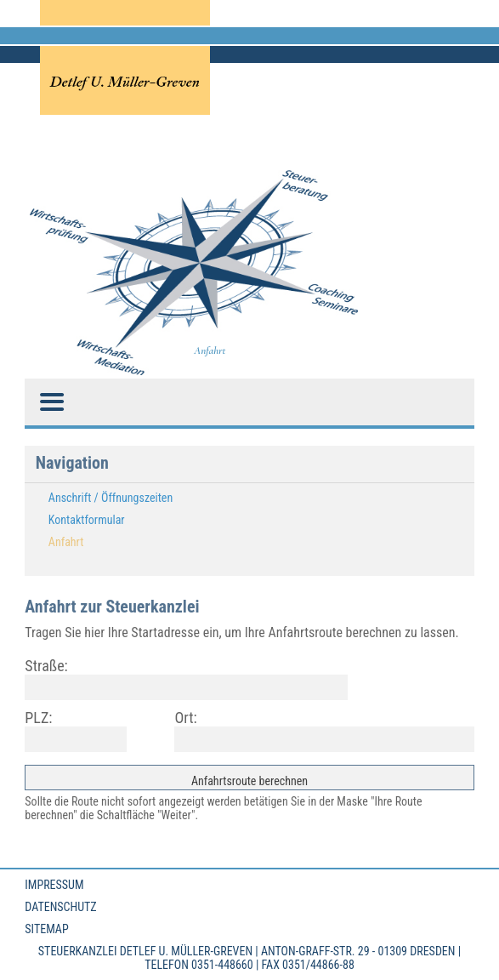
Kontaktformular (87, 520)
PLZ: (38, 718)
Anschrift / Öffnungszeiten (111, 498)
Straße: (46, 666)
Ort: (185, 718)
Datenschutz (60, 907)
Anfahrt (66, 542)
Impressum (54, 885)
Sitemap (46, 929)
